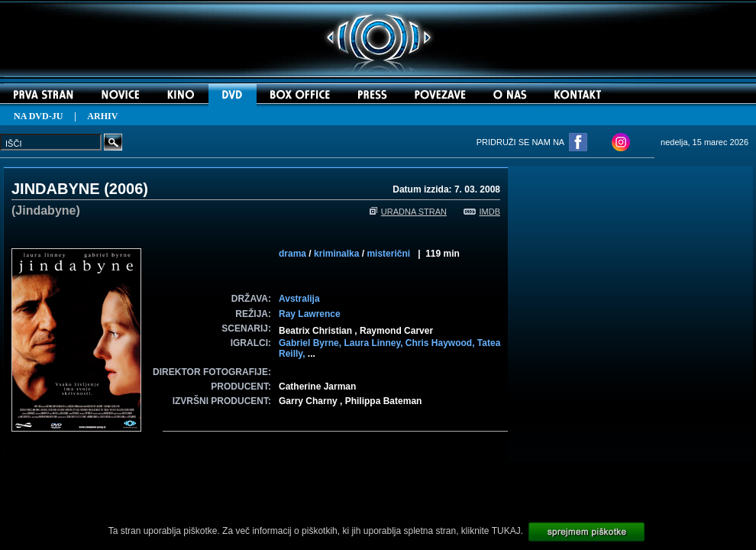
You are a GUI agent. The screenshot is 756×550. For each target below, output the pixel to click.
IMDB (482, 212)
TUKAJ (506, 531)
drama (292, 254)
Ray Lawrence (310, 314)
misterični (388, 254)
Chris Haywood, (441, 343)
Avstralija (299, 299)
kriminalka (336, 254)
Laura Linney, (374, 343)
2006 (126, 189)
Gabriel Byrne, (311, 343)
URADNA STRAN (408, 212)
